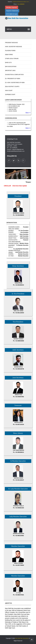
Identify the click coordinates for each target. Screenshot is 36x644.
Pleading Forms (10, 51)
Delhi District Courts (12, 87)
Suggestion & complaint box (14, 75)
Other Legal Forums (12, 59)
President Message (11, 43)
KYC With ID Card (12, 14)
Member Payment (12, 7)
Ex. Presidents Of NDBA (13, 79)
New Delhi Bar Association (22, 638)
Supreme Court (10, 95)
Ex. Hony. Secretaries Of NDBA (15, 83)
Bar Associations (11, 67)
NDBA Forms (9, 55)
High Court (9, 91)
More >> (28, 113)
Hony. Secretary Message (14, 47)
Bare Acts (8, 63)
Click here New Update (21, 186)
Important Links (10, 71)
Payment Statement (12, 11)
